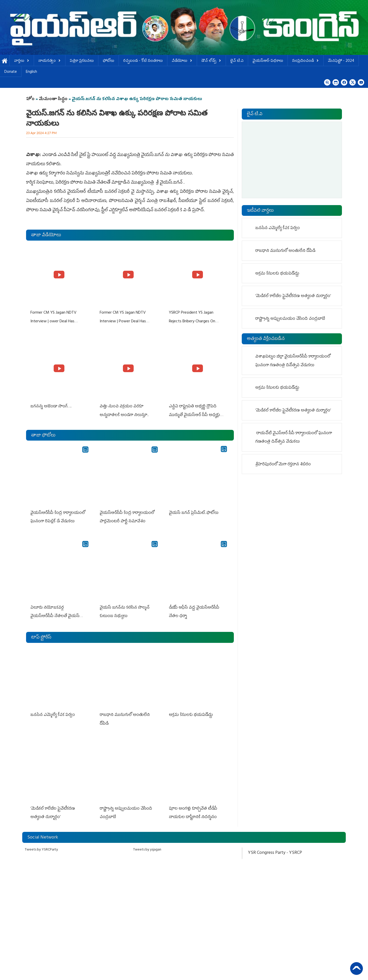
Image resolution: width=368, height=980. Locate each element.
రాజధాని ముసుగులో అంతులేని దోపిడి (285, 251)
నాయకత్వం (50, 61)
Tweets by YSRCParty (41, 846)
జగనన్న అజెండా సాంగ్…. (51, 406)
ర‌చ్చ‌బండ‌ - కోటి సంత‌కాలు (143, 61)
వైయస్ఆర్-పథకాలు (268, 61)
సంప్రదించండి (306, 61)
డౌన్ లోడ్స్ (211, 61)
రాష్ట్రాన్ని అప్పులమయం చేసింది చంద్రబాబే (290, 319)
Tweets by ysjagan (147, 846)
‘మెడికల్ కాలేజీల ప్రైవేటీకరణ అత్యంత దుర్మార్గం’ (293, 296)
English (31, 72)
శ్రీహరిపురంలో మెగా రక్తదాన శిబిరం (283, 465)
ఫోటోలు (108, 61)
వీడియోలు (182, 61)
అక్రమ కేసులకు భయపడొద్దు (192, 712)
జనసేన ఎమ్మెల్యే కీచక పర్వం (53, 712)
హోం (30, 99)
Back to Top (356, 969)
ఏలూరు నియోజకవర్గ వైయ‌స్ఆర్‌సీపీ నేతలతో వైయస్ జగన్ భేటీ (55, 614)
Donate (11, 72)
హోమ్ (5, 61)
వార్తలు (22, 61)
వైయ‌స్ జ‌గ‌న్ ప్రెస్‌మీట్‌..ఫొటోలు (193, 511)
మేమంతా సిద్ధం (53, 99)
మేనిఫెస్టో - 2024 (341, 61)
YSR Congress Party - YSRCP (275, 849)
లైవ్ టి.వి (237, 61)
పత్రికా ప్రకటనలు (82, 61)
